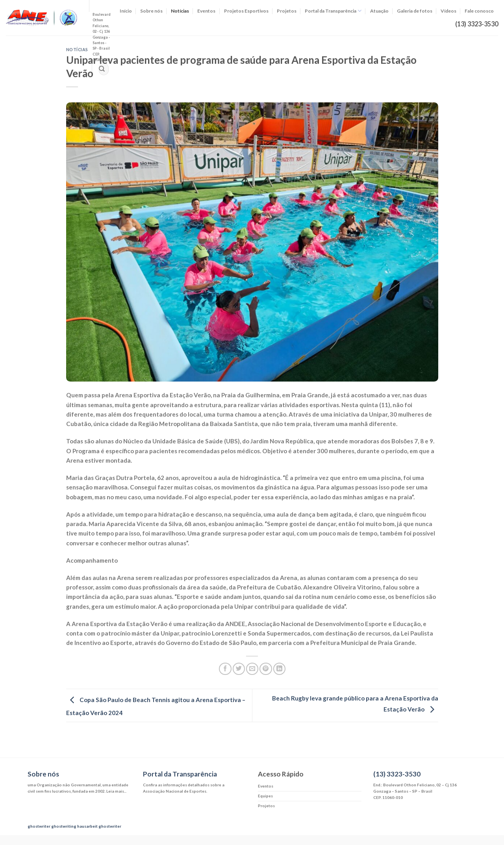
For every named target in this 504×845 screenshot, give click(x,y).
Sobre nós (151, 11)
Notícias (180, 11)
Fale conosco (479, 11)
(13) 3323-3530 (397, 774)
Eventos (206, 11)
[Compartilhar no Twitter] (239, 669)
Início (126, 11)
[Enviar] (102, 69)
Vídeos (448, 11)
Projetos (287, 11)
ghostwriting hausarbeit (74, 826)
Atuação (379, 11)
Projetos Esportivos (246, 11)
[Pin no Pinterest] (266, 669)
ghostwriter (39, 826)
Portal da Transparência (333, 11)
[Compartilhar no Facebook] (225, 669)
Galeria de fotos (415, 11)
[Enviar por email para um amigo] (252, 669)
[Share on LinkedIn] (279, 669)
